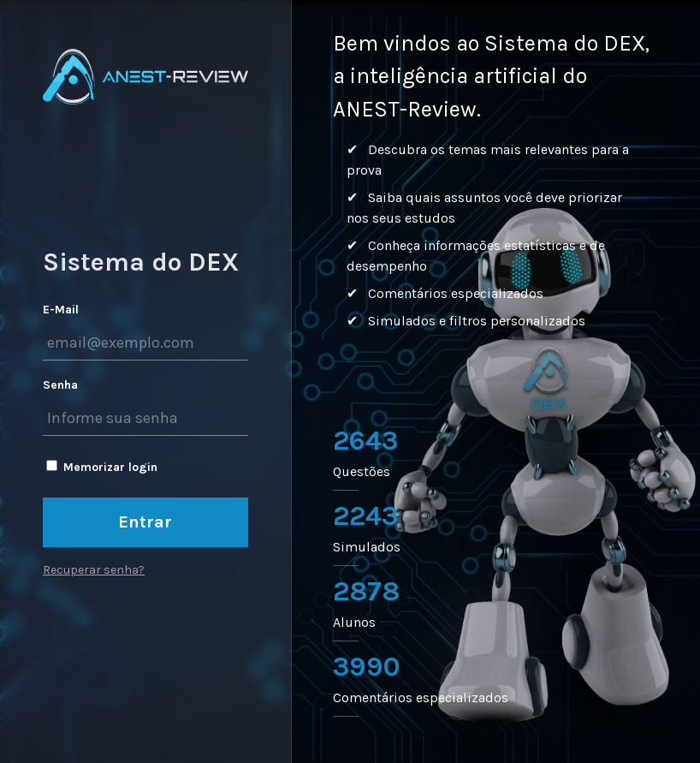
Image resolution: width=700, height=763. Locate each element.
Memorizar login (110, 467)
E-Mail (61, 310)
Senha (60, 385)
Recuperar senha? (94, 570)
